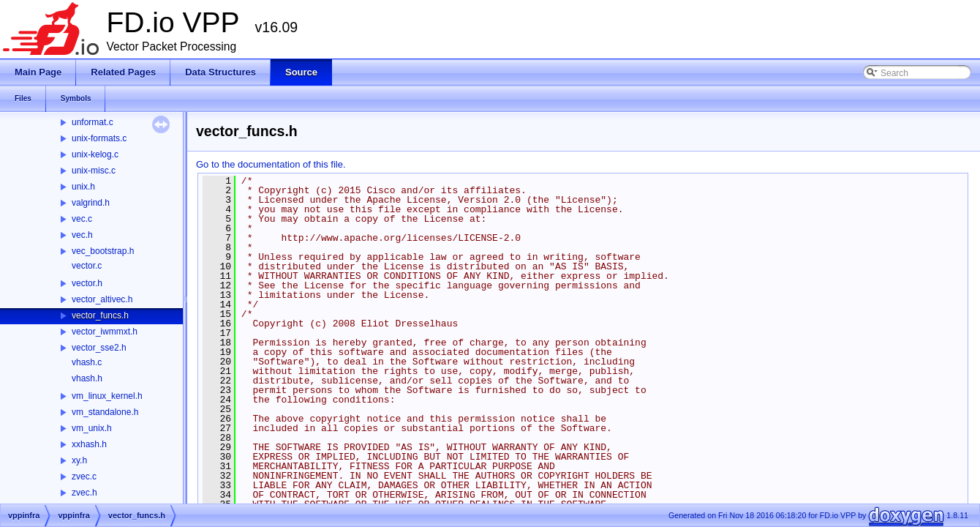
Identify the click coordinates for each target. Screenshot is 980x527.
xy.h (79, 460)
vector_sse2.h (99, 348)
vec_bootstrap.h (103, 251)
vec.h (82, 235)
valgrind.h (91, 203)
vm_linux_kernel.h (107, 396)
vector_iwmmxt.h (105, 332)
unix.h (83, 187)
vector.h (87, 283)
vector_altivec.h (102, 299)
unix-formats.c (99, 138)
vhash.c (87, 362)
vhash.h (87, 378)
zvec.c (84, 476)
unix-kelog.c (95, 154)
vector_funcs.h (100, 315)
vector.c (87, 266)
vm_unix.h (92, 428)
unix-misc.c (94, 171)
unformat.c (93, 122)
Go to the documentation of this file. (271, 164)
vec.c (82, 219)
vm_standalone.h (105, 412)
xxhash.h (89, 444)
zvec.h (84, 493)
